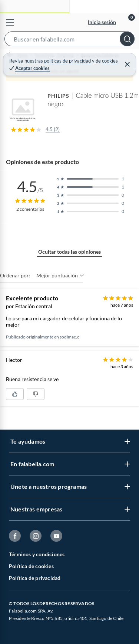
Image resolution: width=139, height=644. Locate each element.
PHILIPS (59, 96)
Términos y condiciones (37, 554)
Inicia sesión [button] (102, 22)
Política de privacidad (35, 578)
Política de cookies (31, 566)
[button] (69, 40)
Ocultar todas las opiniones (69, 252)
